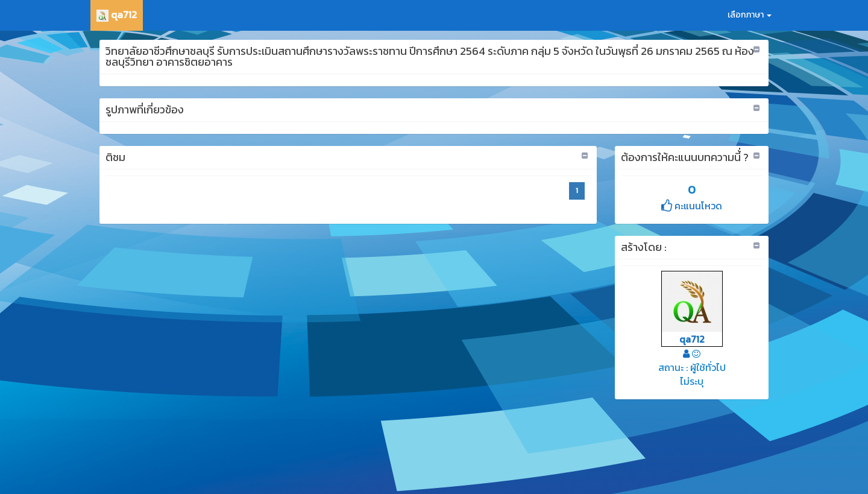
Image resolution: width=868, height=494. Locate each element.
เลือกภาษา (750, 15)
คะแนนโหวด (692, 206)
